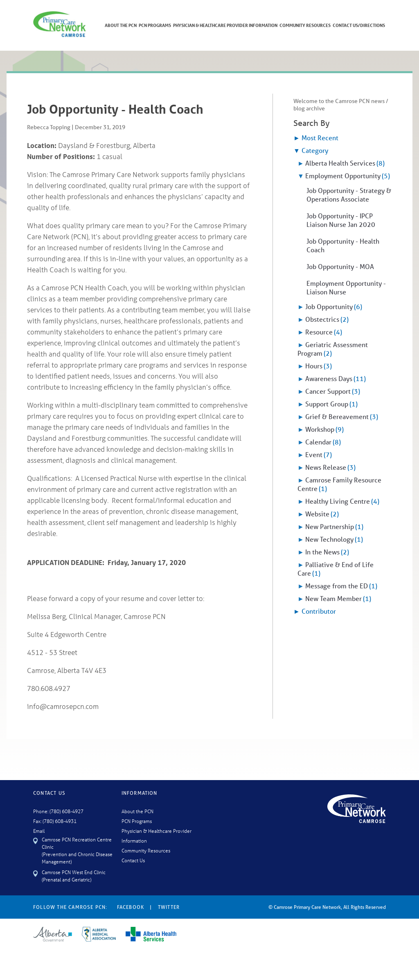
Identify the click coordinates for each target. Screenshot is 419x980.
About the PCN (137, 811)
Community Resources (305, 25)
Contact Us (133, 860)
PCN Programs (155, 25)
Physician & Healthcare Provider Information (225, 25)
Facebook (131, 907)
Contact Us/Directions (359, 25)
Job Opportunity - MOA (340, 266)
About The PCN (121, 25)
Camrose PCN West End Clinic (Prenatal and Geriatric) (74, 876)
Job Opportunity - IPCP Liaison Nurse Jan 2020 (341, 220)
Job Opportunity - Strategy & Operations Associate (349, 195)
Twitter (169, 907)
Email (39, 831)
